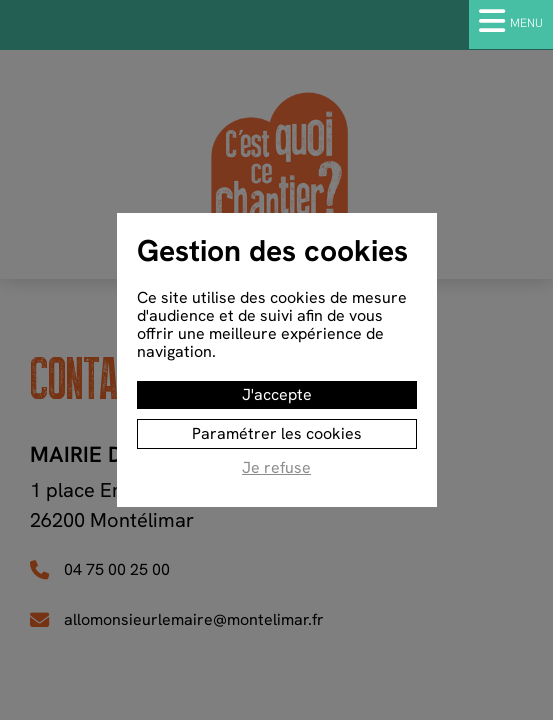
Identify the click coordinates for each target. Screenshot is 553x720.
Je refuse (276, 468)
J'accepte (277, 394)
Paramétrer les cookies (277, 433)
